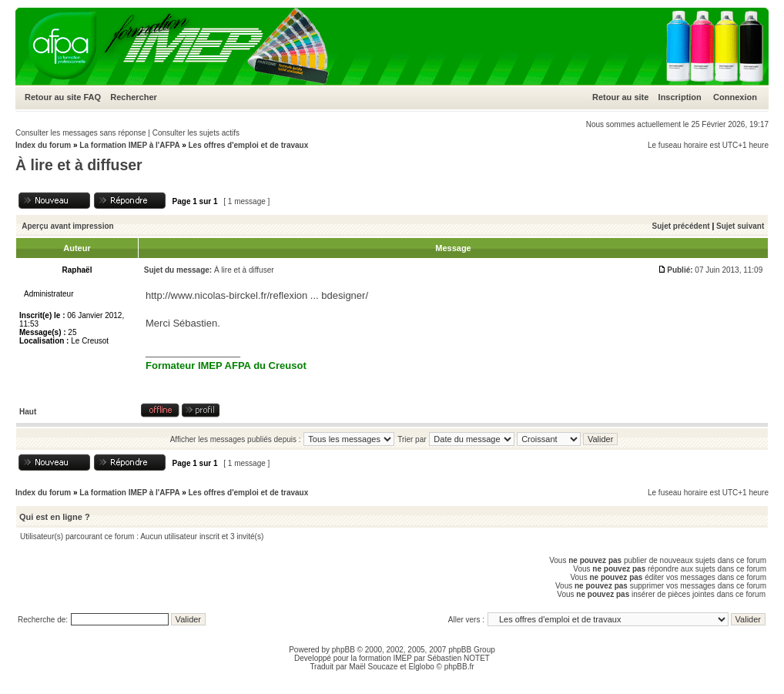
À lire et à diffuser (79, 165)
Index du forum (43, 145)
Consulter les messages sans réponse (81, 133)
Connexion (735, 97)
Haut (28, 412)
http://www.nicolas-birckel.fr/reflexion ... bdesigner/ (257, 295)
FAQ (92, 97)
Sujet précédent (681, 226)
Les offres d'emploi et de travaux (248, 145)
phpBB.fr (459, 667)
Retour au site (53, 97)
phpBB (343, 650)
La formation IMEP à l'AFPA (129, 145)
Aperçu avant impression (67, 226)
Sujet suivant (740, 226)
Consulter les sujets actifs (196, 133)
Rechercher (134, 97)
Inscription (680, 97)
